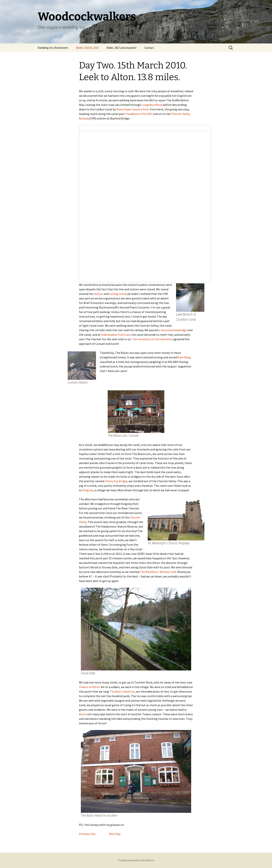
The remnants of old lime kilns (152, 339)
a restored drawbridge (173, 330)
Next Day (114, 834)
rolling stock (117, 294)
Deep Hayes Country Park (133, 109)
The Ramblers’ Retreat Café (158, 572)
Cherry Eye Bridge (116, 481)
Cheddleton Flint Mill (139, 114)
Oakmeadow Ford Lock (116, 335)
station (99, 294)
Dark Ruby (184, 357)
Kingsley (88, 490)
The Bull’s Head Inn (122, 691)
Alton (83, 714)
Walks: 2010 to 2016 (87, 48)
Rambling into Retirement (53, 48)
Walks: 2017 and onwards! (121, 48)
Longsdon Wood (152, 105)
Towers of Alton (89, 687)
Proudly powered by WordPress (136, 860)
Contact (149, 48)
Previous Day (87, 834)
